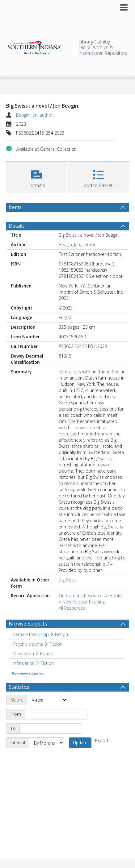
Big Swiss (68, 580)
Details (17, 226)
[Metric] (47, 700)
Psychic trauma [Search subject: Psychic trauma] (28, 644)
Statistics (19, 687)
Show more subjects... (27, 673)
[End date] (51, 728)
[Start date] (56, 714)
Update (80, 743)
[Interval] (46, 743)
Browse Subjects (28, 624)
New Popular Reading (84, 602)
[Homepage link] (67, 46)
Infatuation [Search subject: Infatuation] (24, 663)
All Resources (72, 608)
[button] (37, 177)
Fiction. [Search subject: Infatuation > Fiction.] (48, 663)
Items (15, 207)
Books (116, 596)
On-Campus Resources (82, 596)
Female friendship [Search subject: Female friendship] (31, 634)
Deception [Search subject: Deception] (24, 654)
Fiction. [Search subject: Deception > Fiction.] (47, 654)
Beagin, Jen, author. (35, 115)
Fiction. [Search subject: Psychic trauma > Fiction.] (56, 644)
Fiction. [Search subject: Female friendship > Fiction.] (62, 634)
